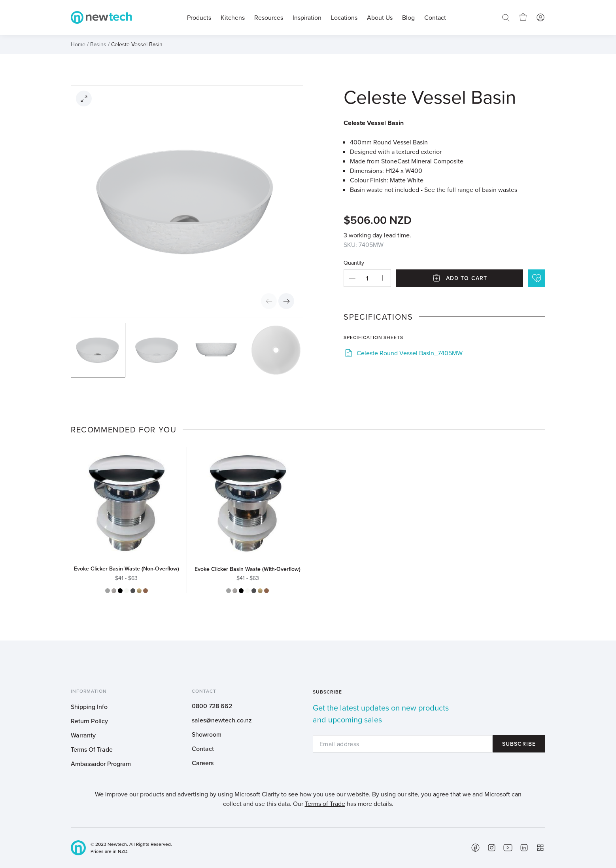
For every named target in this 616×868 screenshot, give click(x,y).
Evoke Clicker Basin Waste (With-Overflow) (248, 569)
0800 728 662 (212, 706)
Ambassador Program (101, 764)
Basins (98, 44)
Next (286, 301)
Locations (344, 17)
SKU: (350, 244)
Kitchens (233, 17)
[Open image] (84, 99)
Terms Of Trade (92, 749)
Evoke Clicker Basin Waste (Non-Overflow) (127, 569)
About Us (380, 17)
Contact (203, 749)
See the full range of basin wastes (471, 190)
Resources (269, 17)
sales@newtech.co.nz (222, 720)
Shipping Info (89, 707)
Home (78, 44)
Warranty (83, 735)
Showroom (207, 734)
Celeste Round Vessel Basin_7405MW (410, 353)
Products (199, 17)
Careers (203, 763)
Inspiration (307, 17)
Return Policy (89, 721)
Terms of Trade (325, 804)
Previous (269, 301)
